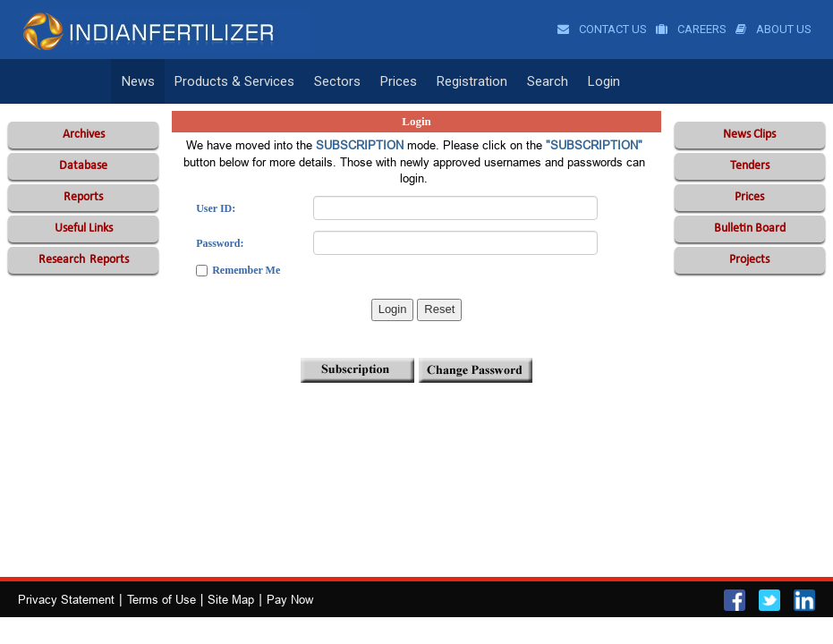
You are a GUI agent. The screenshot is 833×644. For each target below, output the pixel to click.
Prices (399, 81)
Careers (691, 29)
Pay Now (290, 599)
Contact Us (602, 29)
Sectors (337, 81)
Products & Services (234, 81)
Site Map (231, 599)
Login (604, 81)
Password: (220, 243)
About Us (773, 29)
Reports (83, 197)
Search (548, 81)
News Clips (749, 135)
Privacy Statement (66, 599)
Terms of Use (161, 599)
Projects (749, 260)
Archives (84, 135)
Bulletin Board (750, 229)
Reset (439, 309)
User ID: (216, 208)
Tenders (750, 166)
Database (83, 166)
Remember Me (246, 270)
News (138, 81)
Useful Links (84, 229)
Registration (472, 81)
